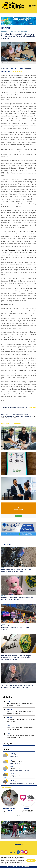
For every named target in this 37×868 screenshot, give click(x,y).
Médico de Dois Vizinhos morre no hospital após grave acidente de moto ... (20, 728)
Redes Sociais (19, 845)
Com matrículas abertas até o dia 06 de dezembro (18, 250)
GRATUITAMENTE (18, 69)
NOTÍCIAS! (6, 71)
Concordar (31, 861)
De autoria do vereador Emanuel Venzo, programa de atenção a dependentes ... (20, 736)
